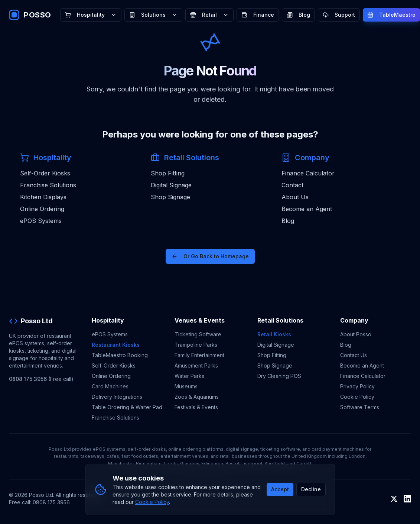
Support (339, 15)
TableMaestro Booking (120, 355)
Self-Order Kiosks (45, 173)
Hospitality (91, 15)
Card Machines (110, 386)
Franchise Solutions (48, 185)
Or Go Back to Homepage (210, 256)
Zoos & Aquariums (197, 397)
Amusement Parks (196, 365)
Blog (298, 15)
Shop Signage (170, 197)
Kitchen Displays (43, 197)
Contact (292, 185)
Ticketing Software (198, 334)
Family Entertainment (199, 355)
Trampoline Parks (196, 345)
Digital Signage (171, 185)
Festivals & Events (196, 407)
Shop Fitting (168, 173)
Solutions (153, 15)
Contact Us (354, 355)
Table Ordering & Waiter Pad (127, 407)
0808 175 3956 (28, 379)
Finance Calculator (308, 173)
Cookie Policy (357, 397)
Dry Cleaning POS (279, 376)
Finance (258, 15)
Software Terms (360, 407)
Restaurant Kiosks (116, 345)
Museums (186, 386)
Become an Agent (307, 209)
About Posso (356, 334)
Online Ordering (42, 209)
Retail (209, 15)
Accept (280, 489)
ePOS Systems (41, 221)
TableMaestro (391, 15)
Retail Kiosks (274, 334)
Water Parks (189, 376)
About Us (295, 197)
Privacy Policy (357, 386)
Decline (311, 489)
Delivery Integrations (117, 397)
